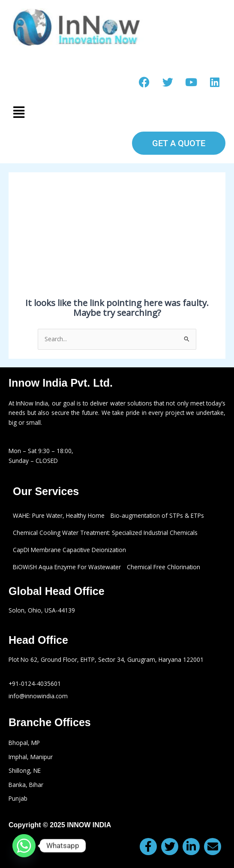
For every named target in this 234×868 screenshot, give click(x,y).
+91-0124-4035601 (35, 683)
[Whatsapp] (24, 846)
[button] (117, 112)
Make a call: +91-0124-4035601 (117, 59)
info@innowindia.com (38, 696)
